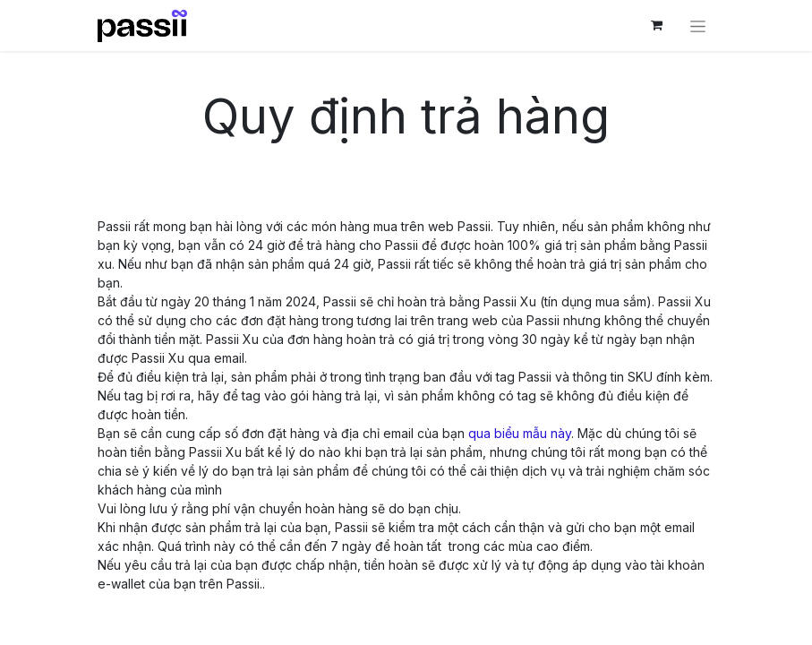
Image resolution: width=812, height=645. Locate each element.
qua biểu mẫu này (520, 433)
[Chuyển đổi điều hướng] (698, 26)
